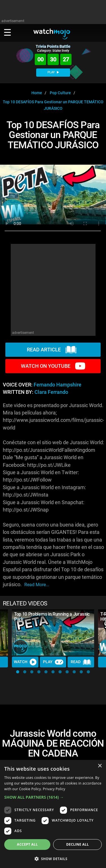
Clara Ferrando (51, 392)
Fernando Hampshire (58, 385)
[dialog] (53, 814)
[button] (18, 672)
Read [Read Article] (81, 662)
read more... (37, 585)
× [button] (100, 766)
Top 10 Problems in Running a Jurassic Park (52, 617)
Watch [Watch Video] (25, 662)
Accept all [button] (27, 844)
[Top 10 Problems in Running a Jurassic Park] (53, 633)
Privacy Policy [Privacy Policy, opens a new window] (54, 789)
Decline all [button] (77, 844)
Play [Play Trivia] (53, 662)
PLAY (53, 72)
